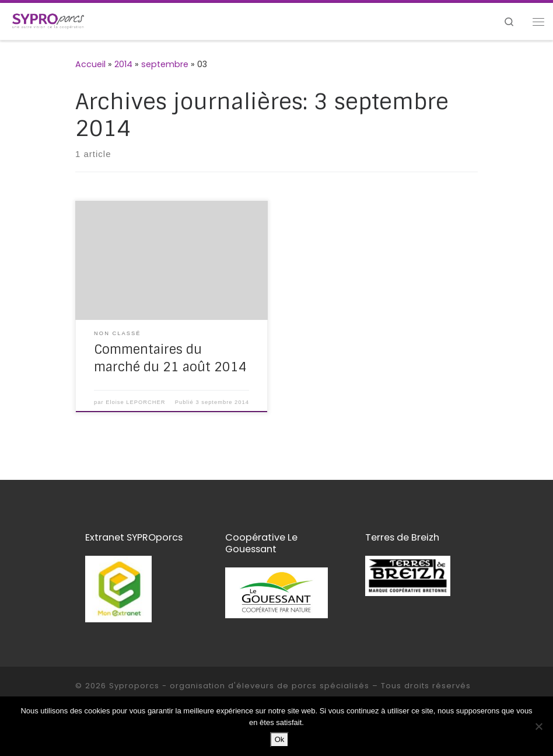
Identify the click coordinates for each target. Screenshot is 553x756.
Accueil (90, 64)
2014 (123, 64)
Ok (280, 739)
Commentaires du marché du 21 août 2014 (170, 358)
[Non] (538, 726)
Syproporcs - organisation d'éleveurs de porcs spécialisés (239, 686)
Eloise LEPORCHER (135, 402)
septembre (165, 64)
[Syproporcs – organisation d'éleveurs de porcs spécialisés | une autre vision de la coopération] (48, 21)
